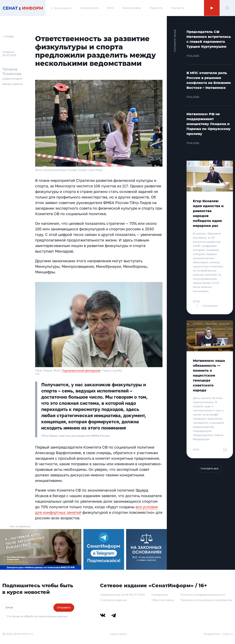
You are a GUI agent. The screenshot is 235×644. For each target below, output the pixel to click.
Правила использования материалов (206, 600)
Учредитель (160, 595)
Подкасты (156, 8)
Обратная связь (162, 600)
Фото (111, 8)
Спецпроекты (89, 8)
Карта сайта (118, 634)
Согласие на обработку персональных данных (37, 616)
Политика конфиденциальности (203, 595)
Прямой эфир (132, 8)
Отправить (64, 607)
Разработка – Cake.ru (218, 634)
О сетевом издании (113, 600)
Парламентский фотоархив (81, 370)
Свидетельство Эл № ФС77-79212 (122, 595)
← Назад (8, 36)
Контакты (178, 8)
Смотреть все (210, 468)
